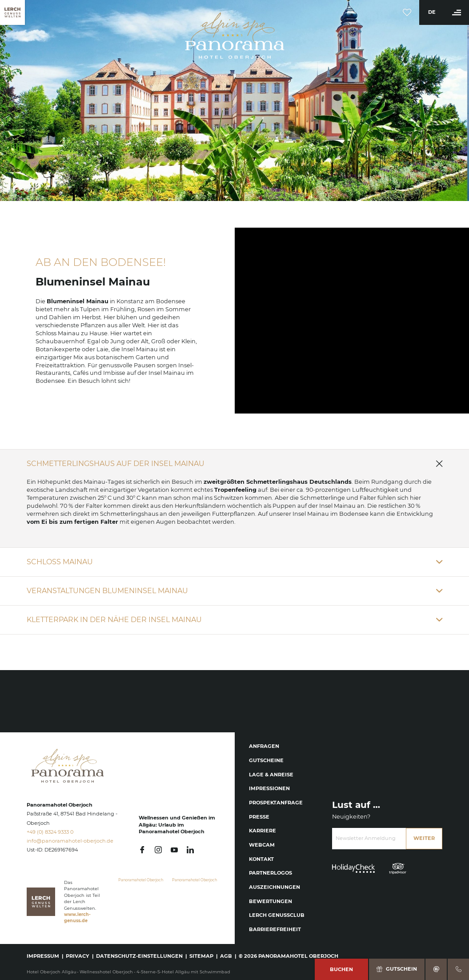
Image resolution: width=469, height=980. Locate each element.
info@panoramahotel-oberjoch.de (70, 841)
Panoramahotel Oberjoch (141, 880)
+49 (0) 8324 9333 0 (50, 832)
